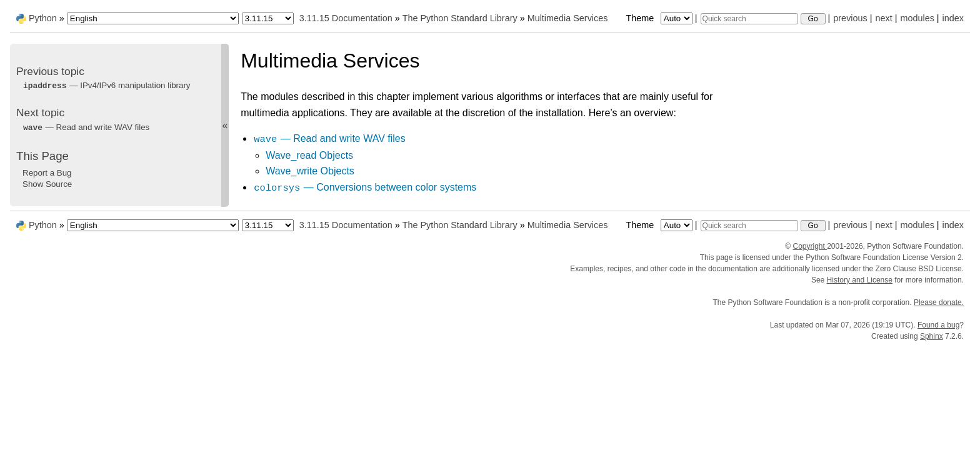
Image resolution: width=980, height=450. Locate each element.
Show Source (47, 184)
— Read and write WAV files (329, 138)
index (953, 18)
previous (850, 18)
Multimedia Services (568, 18)
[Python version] (268, 18)
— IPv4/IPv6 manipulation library (107, 85)
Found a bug (938, 325)
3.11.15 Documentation (346, 18)
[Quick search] (749, 19)
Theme (660, 18)
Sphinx (932, 336)
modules (917, 18)
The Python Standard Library (460, 18)
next (883, 18)
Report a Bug (47, 173)
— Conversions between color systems (365, 187)
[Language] (153, 18)
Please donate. (939, 302)
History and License (860, 280)
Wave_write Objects (310, 171)
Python (43, 18)
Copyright (810, 246)
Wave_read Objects (309, 155)
